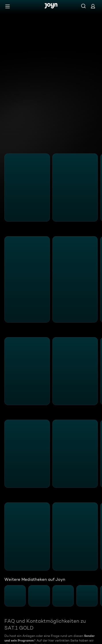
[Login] (93, 6)
